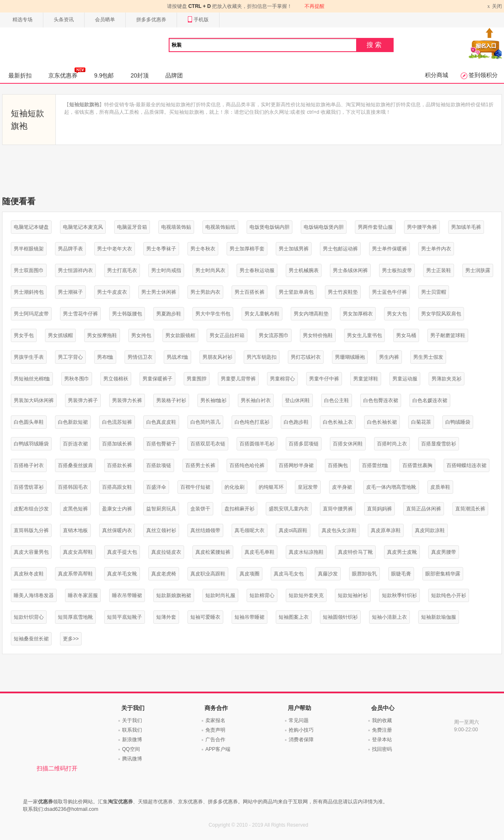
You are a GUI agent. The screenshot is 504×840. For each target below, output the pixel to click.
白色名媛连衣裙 (430, 400)
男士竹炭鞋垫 (343, 292)
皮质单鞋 (440, 487)
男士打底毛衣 (122, 270)
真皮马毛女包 (289, 574)
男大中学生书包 (213, 314)
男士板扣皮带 (397, 270)
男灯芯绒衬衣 (306, 357)
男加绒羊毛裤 (466, 227)
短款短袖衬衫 (353, 595)
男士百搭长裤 (250, 292)
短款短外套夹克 (306, 595)
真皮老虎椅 (164, 574)
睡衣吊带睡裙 (127, 595)
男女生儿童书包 (364, 335)
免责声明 (215, 730)
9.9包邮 (104, 75)
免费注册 (382, 730)
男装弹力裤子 (83, 400)
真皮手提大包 (122, 552)
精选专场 (22, 20)
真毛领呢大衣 (250, 530)
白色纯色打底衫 (252, 422)
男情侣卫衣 (140, 357)
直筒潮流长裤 (470, 509)
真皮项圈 (250, 574)
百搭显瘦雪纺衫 (439, 444)
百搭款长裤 (120, 465)
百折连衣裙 (75, 444)
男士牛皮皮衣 (112, 292)
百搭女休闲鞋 (348, 444)
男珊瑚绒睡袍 (350, 357)
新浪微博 (132, 740)
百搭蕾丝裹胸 (417, 465)
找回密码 (382, 749)
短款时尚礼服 (220, 595)
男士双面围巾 (29, 270)
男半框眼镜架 (29, 249)
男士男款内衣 (205, 292)
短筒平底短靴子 (125, 617)
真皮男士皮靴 (402, 552)
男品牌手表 (70, 249)
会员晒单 (105, 20)
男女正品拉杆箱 (227, 335)
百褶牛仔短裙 (195, 487)
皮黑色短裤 (75, 509)
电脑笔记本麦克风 (83, 227)
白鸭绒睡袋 (458, 422)
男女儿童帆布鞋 (262, 314)
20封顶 (140, 75)
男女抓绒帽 (60, 335)
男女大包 (397, 314)
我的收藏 (382, 720)
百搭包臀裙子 (161, 444)
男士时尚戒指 (166, 270)
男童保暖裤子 (157, 379)
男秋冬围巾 (77, 379)
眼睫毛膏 (401, 574)
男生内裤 (389, 357)
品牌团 (174, 75)
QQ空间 (131, 749)
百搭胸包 (338, 465)
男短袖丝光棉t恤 (32, 379)
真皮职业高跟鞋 (208, 574)
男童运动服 (405, 379)
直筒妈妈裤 (379, 509)
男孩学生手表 (29, 357)
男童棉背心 (282, 379)
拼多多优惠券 (151, 20)
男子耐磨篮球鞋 (448, 335)
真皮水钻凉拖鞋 (306, 552)
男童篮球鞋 (366, 379)
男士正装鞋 (439, 270)
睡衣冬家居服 (83, 595)
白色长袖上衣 (338, 422)
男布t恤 (105, 357)
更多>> (71, 639)
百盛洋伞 (156, 487)
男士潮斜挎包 (29, 292)
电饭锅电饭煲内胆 (324, 227)
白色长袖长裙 (382, 422)
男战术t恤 (177, 357)
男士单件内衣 (436, 249)
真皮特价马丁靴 (355, 552)
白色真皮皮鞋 (161, 422)
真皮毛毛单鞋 (259, 552)
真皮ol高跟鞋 (293, 530)
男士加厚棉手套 (247, 249)
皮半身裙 (342, 487)
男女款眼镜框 (180, 335)
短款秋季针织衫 (399, 595)
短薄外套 (166, 617)
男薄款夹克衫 (447, 379)
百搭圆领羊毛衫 (257, 444)
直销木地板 (75, 530)
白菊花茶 (421, 422)
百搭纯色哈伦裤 (247, 465)
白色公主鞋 (337, 400)
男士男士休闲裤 (159, 292)
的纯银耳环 (271, 487)
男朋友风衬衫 (217, 357)
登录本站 (382, 740)
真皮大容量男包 (31, 552)
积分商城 (437, 75)
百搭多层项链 (304, 444)
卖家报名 (215, 720)
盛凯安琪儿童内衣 (289, 509)
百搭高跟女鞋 (117, 487)
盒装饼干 (200, 509)
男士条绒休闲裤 (350, 270)
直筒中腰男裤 (338, 509)
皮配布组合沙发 (31, 509)
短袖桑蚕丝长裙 (31, 639)
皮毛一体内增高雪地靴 (391, 487)
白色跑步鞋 (296, 422)
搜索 (375, 45)
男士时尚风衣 (210, 270)
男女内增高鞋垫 (311, 314)
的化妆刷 (235, 487)
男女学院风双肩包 (441, 314)
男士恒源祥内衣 (75, 270)
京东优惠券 (67, 73)
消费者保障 (301, 740)
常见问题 (299, 720)
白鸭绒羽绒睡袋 (31, 444)
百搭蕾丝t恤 (375, 465)
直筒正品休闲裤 (424, 509)
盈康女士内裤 (117, 509)
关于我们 (132, 720)
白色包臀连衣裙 (381, 400)
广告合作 (215, 740)
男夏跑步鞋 (169, 314)
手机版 (198, 20)
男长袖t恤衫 (213, 400)
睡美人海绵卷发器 (34, 595)
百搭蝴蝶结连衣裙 (467, 465)
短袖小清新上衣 (389, 617)
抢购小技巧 (301, 730)
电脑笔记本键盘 (31, 227)
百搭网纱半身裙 (296, 465)
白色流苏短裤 (117, 422)
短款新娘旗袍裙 (174, 595)
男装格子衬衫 (171, 400)
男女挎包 (141, 335)
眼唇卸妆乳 (364, 574)
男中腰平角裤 (422, 227)
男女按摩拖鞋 (102, 335)
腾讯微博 (132, 759)
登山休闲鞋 (297, 400)
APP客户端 (218, 749)
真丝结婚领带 (205, 530)
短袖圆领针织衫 (340, 617)
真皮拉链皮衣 (166, 552)
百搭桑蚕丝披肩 (75, 465)
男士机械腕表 (304, 270)
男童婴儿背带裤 (238, 379)
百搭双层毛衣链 (208, 444)
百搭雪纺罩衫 (29, 487)
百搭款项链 (159, 465)
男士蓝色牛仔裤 (389, 292)
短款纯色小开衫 (449, 595)
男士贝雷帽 (434, 292)
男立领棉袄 (116, 379)
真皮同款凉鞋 (430, 530)
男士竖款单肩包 (296, 292)
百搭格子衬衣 (29, 465)
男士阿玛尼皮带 (31, 314)
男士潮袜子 (70, 292)
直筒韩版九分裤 (31, 530)
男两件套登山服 (375, 227)
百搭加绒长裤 (117, 444)
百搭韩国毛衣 (73, 487)
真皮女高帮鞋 (78, 552)
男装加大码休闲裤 (34, 400)
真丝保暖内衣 (117, 530)
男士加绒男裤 (294, 249)
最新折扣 (20, 75)
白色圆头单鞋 (29, 422)
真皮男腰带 (444, 552)
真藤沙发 (328, 574)
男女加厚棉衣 (358, 314)
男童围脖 (197, 379)
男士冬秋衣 (203, 249)
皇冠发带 (308, 487)
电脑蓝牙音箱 (132, 227)
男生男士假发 (428, 357)
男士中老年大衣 (115, 249)
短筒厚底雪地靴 (75, 617)
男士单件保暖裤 (389, 249)
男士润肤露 (478, 270)
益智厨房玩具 (161, 509)
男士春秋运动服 (257, 270)
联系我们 (132, 730)
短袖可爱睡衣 (205, 617)
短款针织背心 (29, 617)
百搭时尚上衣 (392, 444)
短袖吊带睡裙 (250, 617)
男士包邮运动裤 (340, 249)
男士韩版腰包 (127, 314)
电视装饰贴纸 (220, 227)
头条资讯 (64, 20)
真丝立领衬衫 (161, 530)
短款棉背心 (262, 595)
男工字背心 (70, 357)
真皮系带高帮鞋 (75, 574)
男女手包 (24, 335)
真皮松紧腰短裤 (213, 552)
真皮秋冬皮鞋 (29, 574)
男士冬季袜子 (161, 249)
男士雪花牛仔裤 (80, 314)
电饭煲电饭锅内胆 (269, 227)
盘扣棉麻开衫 (240, 509)
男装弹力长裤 (127, 400)
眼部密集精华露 (443, 574)
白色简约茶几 (205, 422)
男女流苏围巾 (274, 335)
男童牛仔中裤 (324, 379)
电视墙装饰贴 (176, 227)
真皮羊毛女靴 (122, 574)
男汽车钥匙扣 (262, 357)
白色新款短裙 (73, 422)
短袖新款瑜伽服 (439, 617)
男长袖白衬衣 (256, 400)
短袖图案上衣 (294, 617)
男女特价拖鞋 (318, 335)
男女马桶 (406, 335)
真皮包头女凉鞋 (339, 530)
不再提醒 (314, 6)
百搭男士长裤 (200, 465)
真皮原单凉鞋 (386, 530)
